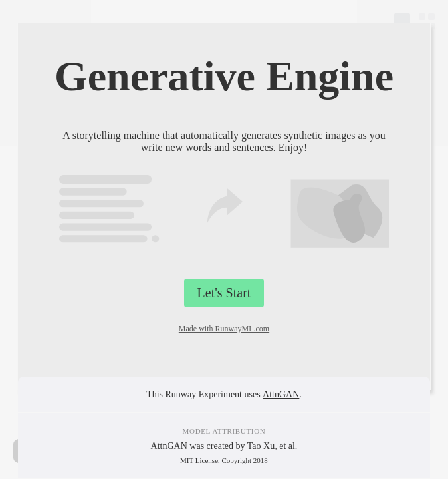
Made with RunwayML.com (224, 329)
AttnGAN (281, 394)
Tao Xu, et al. (273, 446)
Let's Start (224, 293)
